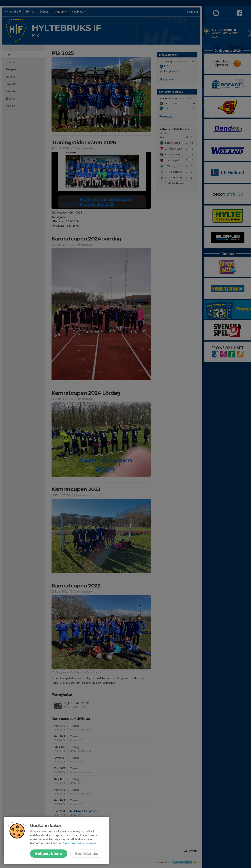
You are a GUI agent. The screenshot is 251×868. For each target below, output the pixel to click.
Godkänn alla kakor (49, 854)
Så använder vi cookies (80, 843)
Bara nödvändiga (87, 854)
